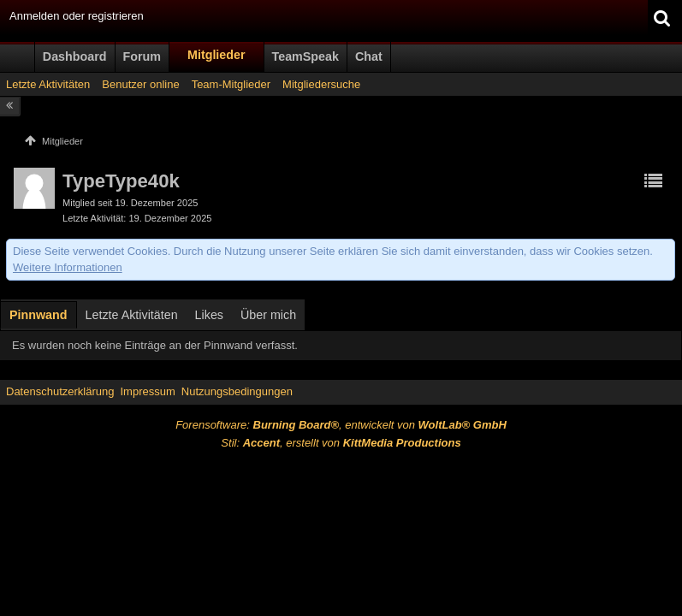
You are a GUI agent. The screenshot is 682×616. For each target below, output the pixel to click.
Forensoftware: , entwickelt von (341, 425)
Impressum (147, 391)
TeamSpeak (305, 56)
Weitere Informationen (68, 267)
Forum (142, 56)
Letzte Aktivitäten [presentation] (132, 315)
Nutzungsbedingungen (237, 391)
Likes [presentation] (209, 315)
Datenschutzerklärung (60, 391)
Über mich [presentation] (268, 315)
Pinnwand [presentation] (39, 315)
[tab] (39, 317)
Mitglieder (216, 55)
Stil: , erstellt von (341, 443)
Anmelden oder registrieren (77, 16)
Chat (369, 56)
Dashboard (75, 56)
